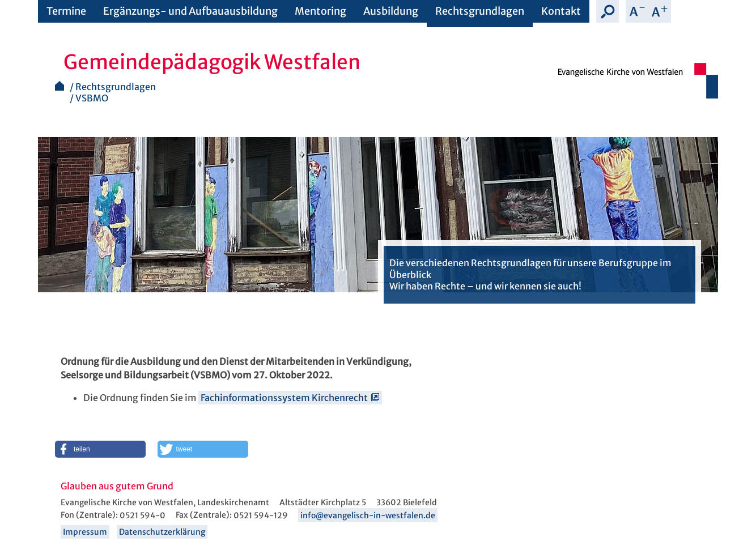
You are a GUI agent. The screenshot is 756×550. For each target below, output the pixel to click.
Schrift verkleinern (637, 11)
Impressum (85, 532)
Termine (66, 11)
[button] (100, 449)
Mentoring (320, 11)
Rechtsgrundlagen (480, 11)
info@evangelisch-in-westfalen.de (368, 515)
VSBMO (92, 98)
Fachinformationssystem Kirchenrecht (284, 398)
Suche (608, 11)
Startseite (60, 86)
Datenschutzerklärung (162, 532)
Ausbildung (391, 11)
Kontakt (561, 11)
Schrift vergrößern (660, 11)
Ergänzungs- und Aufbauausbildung (190, 11)
